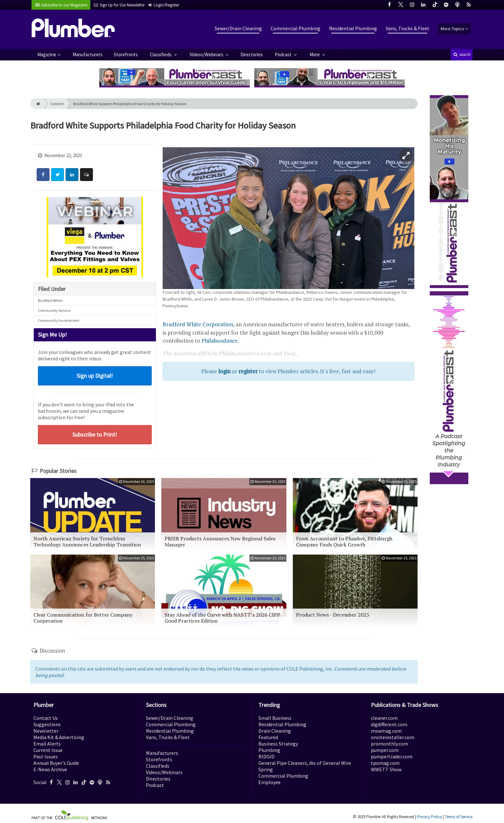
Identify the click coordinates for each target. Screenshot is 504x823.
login (224, 371)
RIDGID (266, 756)
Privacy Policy (430, 817)
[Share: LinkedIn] (72, 175)
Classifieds (161, 54)
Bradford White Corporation (198, 324)
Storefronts (126, 54)
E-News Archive (50, 769)
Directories (252, 54)
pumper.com (385, 750)
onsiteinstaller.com (393, 737)
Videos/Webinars (207, 54)
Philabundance (220, 341)
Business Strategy (278, 744)
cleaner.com (384, 718)
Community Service (54, 310)
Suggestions (47, 724)
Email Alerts (47, 744)
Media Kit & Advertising (59, 737)
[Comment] (86, 175)
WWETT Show (386, 769)
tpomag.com (385, 763)
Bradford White (50, 300)
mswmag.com (386, 731)
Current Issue (48, 750)
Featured (268, 737)
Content (57, 104)
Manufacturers (88, 54)
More (315, 54)
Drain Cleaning (275, 731)
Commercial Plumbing (296, 28)
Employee (270, 782)
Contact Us (46, 718)
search (462, 54)
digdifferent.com (389, 724)
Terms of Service (459, 817)
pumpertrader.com (392, 756)
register (248, 371)
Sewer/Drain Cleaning (238, 28)
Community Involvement (59, 320)
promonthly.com (390, 744)
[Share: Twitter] (58, 175)
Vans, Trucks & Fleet (408, 28)
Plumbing (269, 750)
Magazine (47, 54)
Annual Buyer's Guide (56, 763)
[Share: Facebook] (43, 175)
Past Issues (46, 756)
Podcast (284, 54)
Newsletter (46, 731)
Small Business (275, 718)
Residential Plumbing (353, 28)
